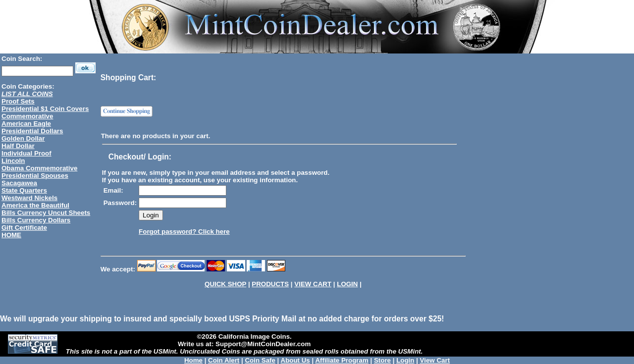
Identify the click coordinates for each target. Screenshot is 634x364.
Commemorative (27, 116)
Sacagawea (19, 183)
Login (405, 360)
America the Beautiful (35, 205)
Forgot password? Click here (184, 232)
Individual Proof (26, 153)
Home (193, 360)
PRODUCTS (270, 284)
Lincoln (13, 161)
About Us (295, 360)
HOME (11, 235)
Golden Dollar (23, 138)
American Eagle (26, 124)
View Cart (435, 360)
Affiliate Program (342, 360)
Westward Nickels (29, 198)
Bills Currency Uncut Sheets (46, 213)
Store (382, 360)
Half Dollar (18, 146)
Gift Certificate (24, 228)
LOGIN (347, 284)
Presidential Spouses (35, 176)
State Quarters (24, 190)
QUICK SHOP (225, 284)
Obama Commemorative (39, 168)
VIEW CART (313, 284)
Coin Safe (260, 360)
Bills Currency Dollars (36, 220)
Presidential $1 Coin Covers (45, 109)
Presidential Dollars (32, 131)
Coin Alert (224, 360)
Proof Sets (18, 101)
